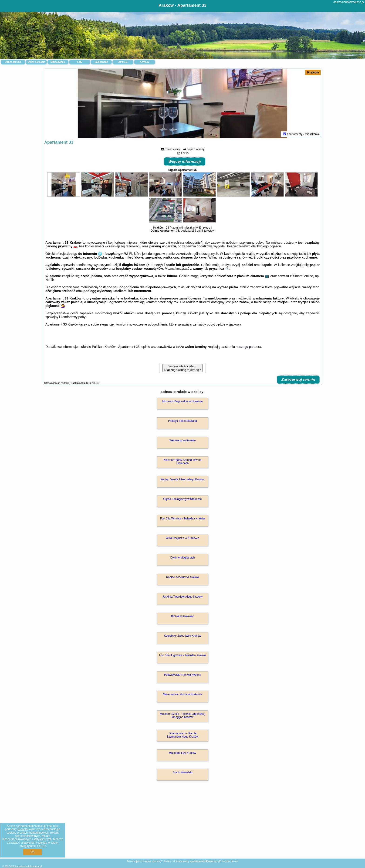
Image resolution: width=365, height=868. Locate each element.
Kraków (313, 72)
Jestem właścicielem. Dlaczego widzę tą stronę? (182, 368)
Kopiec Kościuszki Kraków (182, 577)
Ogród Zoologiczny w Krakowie (182, 499)
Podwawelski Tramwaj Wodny (183, 675)
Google (23, 829)
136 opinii (197, 231)
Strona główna (13, 62)
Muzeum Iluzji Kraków (183, 753)
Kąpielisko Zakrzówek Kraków (182, 636)
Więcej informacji (185, 161)
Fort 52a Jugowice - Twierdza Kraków (182, 655)
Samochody (101, 62)
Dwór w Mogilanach (183, 558)
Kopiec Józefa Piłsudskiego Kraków (182, 479)
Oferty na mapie (36, 62)
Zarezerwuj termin (298, 380)
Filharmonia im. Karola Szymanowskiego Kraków (183, 735)
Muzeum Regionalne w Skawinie (182, 401)
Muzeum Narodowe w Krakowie (183, 694)
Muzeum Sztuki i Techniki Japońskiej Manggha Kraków (183, 715)
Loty (79, 62)
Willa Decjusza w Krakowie (182, 538)
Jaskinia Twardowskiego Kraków (183, 597)
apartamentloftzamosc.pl (349, 2)
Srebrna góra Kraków (182, 440)
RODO (41, 846)
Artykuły (145, 62)
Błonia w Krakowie (182, 616)
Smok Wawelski (182, 772)
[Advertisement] (182, 825)
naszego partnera (248, 347)
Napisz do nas (230, 861)
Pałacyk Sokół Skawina (182, 421)
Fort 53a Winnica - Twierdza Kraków (183, 519)
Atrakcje (123, 62)
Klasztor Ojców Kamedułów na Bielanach (183, 462)
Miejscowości (58, 62)
